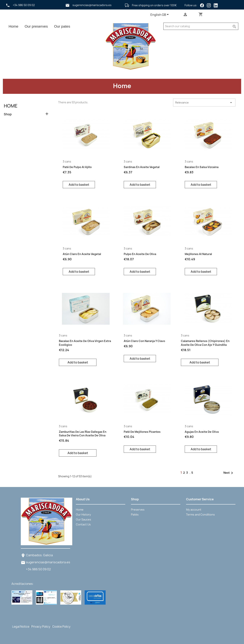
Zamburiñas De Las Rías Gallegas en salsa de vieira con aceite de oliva (83, 434)
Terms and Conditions (200, 514)
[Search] (197, 26)
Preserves (138, 510)
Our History (83, 514)
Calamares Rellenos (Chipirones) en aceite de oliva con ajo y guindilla (205, 343)
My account (194, 510)
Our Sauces (83, 519)
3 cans (67, 161)
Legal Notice (21, 627)
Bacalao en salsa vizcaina (202, 167)
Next (229, 473)
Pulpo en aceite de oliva (140, 254)
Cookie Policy (61, 627)
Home (13, 26)
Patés (135, 514)
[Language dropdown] (160, 15)
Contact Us (83, 524)
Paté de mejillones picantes (142, 432)
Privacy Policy (41, 627)
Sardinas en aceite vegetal (142, 167)
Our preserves (36, 26)
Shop (8, 114)
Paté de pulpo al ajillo (77, 167)
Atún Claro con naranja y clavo (144, 341)
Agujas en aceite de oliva (202, 432)
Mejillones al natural (198, 254)
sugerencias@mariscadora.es (48, 562)
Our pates (62, 26)
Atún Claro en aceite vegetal (82, 254)
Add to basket (79, 185)
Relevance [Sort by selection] (204, 103)
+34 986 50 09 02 (38, 569)
